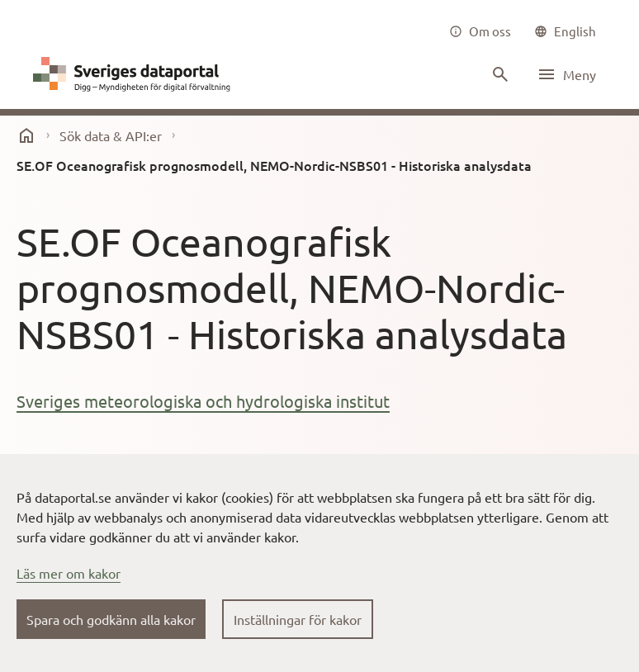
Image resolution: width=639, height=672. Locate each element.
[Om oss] (480, 31)
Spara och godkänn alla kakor (111, 619)
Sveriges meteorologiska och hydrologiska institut (203, 401)
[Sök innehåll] (499, 74)
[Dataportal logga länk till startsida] (135, 74)
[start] (26, 135)
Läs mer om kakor (69, 573)
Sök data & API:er (111, 135)
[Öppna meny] (566, 74)
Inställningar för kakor (298, 619)
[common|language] (565, 31)
